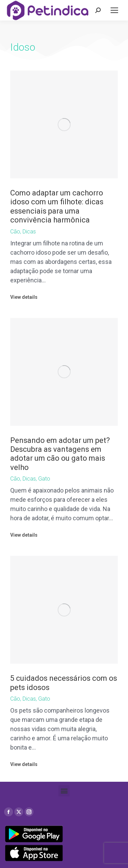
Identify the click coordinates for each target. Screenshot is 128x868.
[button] (64, 791)
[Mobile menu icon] (114, 10)
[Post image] (64, 124)
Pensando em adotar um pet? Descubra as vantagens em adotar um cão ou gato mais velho (60, 454)
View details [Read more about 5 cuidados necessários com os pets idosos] (24, 764)
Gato (44, 479)
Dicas (29, 232)
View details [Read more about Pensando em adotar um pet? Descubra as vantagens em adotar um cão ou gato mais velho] (24, 535)
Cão (15, 232)
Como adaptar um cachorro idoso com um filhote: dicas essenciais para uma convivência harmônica (57, 206)
